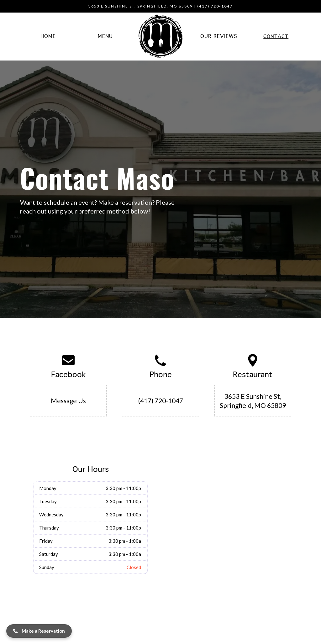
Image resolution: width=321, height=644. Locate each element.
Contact (276, 37)
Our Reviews (219, 37)
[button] (39, 631)
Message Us (68, 401)
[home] (160, 37)
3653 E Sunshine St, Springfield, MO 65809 (253, 401)
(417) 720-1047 (161, 401)
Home (48, 37)
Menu (105, 37)
